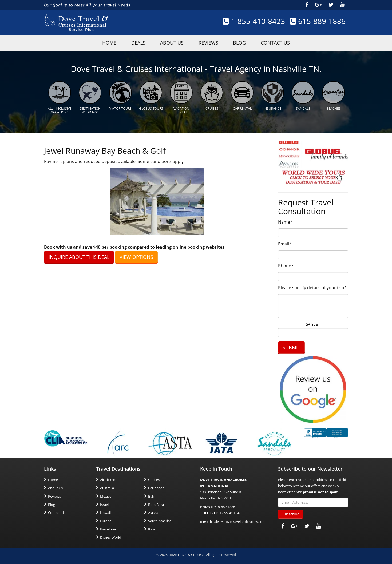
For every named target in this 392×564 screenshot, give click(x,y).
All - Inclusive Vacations (60, 110)
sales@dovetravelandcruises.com (239, 521)
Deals (135, 43)
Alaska (153, 512)
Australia (107, 487)
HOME (104, 43)
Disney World (111, 537)
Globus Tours (151, 108)
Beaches (334, 108)
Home (53, 479)
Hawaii (105, 512)
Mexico (106, 496)
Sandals (303, 108)
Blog (243, 43)
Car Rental (242, 108)
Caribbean (156, 487)
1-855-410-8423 (253, 21)
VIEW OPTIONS (136, 256)
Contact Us (281, 43)
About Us (171, 43)
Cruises (212, 108)
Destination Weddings (90, 110)
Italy (152, 529)
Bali (151, 496)
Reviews (209, 43)
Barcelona (108, 529)
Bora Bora (156, 504)
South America (160, 520)
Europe (106, 520)
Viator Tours (120, 108)
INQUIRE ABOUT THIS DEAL (79, 256)
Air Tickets (108, 479)
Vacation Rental (181, 110)
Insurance (273, 108)
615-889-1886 (318, 21)
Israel (104, 504)
